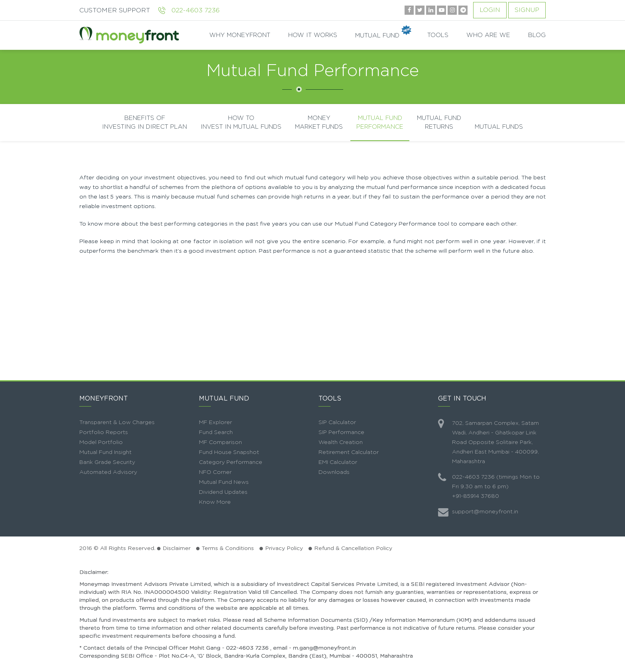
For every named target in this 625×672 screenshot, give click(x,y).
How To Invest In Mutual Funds (241, 122)
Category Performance (231, 462)
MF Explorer (215, 422)
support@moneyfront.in (485, 512)
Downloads (334, 472)
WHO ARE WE (488, 35)
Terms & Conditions (228, 548)
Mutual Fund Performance (380, 122)
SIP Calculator (337, 422)
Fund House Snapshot (229, 452)
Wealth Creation (341, 442)
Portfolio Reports (104, 432)
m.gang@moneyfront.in (324, 648)
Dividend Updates (223, 492)
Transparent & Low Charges (117, 422)
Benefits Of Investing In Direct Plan (144, 122)
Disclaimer (177, 548)
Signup (527, 10)
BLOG (537, 35)
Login (490, 10)
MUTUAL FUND (382, 35)
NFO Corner (215, 472)
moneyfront (129, 35)
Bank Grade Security (107, 462)
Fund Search (216, 432)
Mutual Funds (499, 127)
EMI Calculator (338, 462)
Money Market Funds (319, 122)
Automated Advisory (108, 472)
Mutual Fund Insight (105, 452)
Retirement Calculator (349, 452)
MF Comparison (220, 442)
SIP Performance (341, 432)
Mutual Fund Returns (439, 122)
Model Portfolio (101, 442)
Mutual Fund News (224, 482)
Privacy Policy (284, 548)
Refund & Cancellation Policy (353, 548)
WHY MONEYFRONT (240, 35)
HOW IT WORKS (313, 35)
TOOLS (438, 35)
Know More (215, 502)
